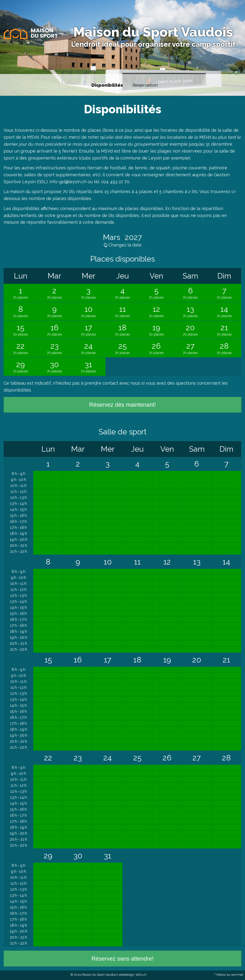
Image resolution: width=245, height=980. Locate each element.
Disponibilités (107, 85)
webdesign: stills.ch (133, 975)
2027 (132, 237)
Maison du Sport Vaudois (153, 32)
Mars (112, 237)
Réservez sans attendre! (122, 959)
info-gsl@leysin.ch (68, 182)
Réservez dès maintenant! (123, 405)
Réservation (145, 85)
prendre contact (101, 383)
